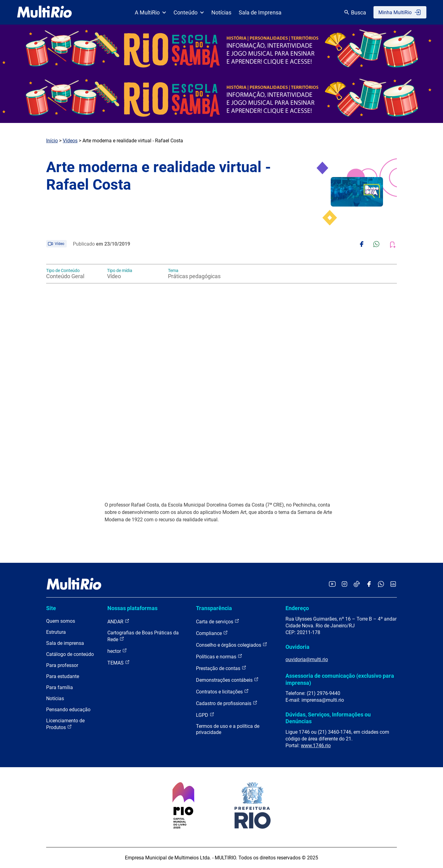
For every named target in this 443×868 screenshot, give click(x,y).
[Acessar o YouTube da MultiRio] (332, 584)
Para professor (62, 665)
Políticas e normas (219, 656)
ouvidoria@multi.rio (307, 659)
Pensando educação (68, 710)
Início (52, 141)
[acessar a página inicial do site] (44, 12)
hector (117, 651)
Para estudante (63, 676)
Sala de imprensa (65, 643)
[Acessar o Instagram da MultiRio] (344, 584)
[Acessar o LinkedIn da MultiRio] (393, 584)
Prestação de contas (221, 668)
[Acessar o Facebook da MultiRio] (369, 584)
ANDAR (118, 621)
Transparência (214, 608)
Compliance (212, 633)
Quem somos (61, 621)
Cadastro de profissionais (227, 703)
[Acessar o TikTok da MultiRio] (357, 584)
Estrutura (56, 632)
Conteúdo (189, 12)
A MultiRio (150, 12)
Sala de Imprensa (260, 12)
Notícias (221, 12)
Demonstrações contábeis (227, 680)
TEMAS (119, 663)
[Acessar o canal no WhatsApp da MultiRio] (381, 584)
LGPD (205, 715)
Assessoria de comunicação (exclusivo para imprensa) (340, 679)
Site (51, 608)
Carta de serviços (218, 621)
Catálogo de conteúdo (70, 654)
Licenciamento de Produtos (65, 724)
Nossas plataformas (132, 608)
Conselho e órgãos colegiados (232, 645)
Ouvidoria (297, 647)
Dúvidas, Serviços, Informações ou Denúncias (328, 718)
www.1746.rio (316, 746)
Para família (60, 687)
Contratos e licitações (222, 691)
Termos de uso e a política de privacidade (228, 729)
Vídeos (70, 141)
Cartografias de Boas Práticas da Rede (143, 636)
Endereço (297, 608)
